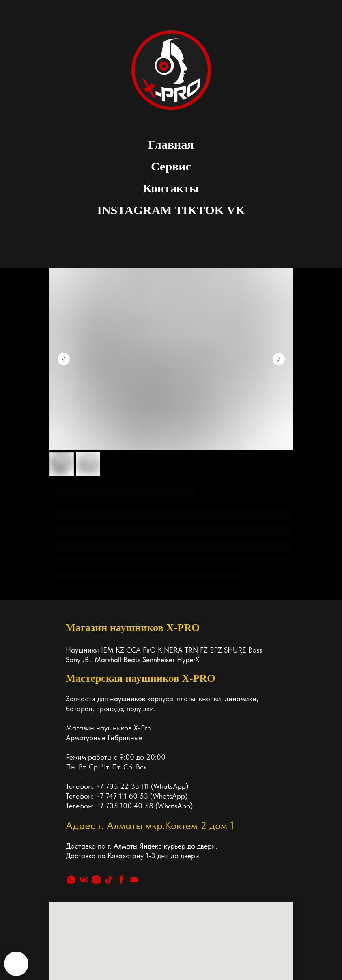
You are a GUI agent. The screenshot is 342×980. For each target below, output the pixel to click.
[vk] (84, 762)
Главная (171, 144)
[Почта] (134, 762)
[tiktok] (109, 762)
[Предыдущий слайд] (64, 359)
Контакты (171, 188)
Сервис (171, 166)
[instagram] (96, 762)
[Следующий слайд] (279, 359)
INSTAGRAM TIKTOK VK (171, 210)
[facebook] (122, 762)
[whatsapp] (71, 762)
